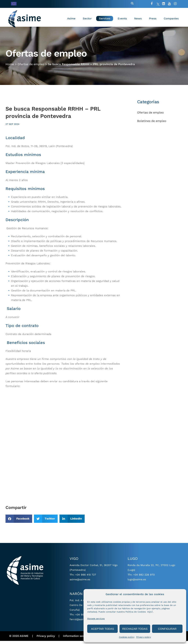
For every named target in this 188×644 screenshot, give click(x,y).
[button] (19, 522)
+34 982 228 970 (144, 578)
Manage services (96, 619)
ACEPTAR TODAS (103, 629)
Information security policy (81, 639)
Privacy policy (144, 637)
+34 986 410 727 (86, 578)
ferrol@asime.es (80, 622)
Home (10, 67)
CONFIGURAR (167, 629)
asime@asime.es (80, 582)
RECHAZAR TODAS (135, 629)
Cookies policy (127, 637)
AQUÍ (150, 612)
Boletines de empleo (152, 124)
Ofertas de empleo (31, 67)
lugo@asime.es (137, 582)
